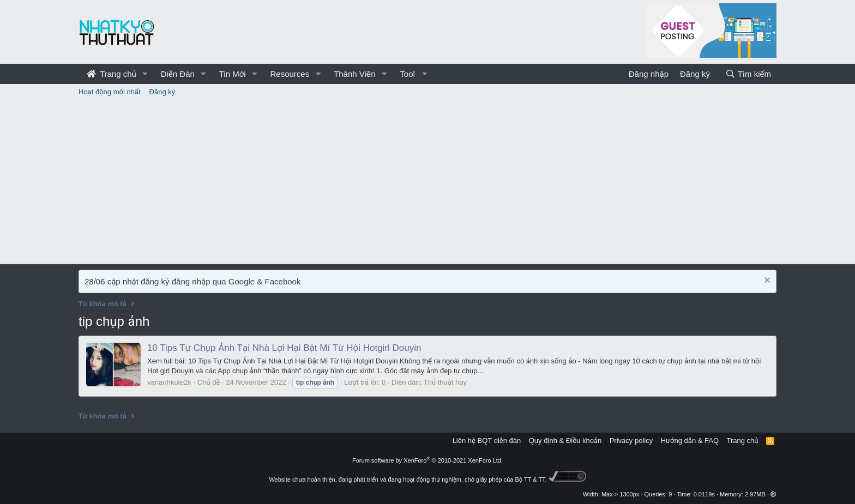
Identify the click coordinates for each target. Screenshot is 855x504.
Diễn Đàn (178, 74)
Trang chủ (112, 74)
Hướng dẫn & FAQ (690, 441)
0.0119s (704, 494)
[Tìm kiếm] (748, 74)
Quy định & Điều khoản (565, 441)
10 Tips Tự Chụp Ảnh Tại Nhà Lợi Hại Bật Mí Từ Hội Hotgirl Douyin (284, 348)
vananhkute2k (169, 382)
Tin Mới (233, 74)
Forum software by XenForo (427, 460)
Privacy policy (631, 441)
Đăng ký (162, 92)
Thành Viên (354, 74)
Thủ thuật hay (445, 382)
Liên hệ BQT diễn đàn (487, 441)
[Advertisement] (427, 182)
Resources (290, 74)
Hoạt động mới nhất (110, 92)
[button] (145, 74)
